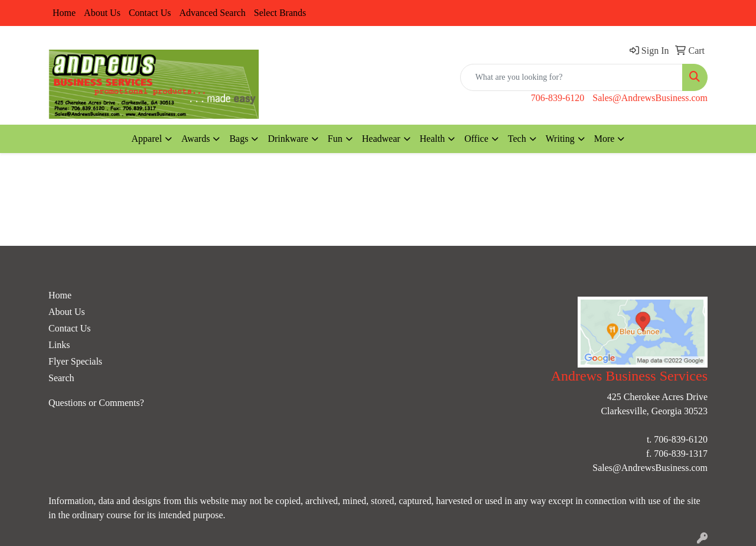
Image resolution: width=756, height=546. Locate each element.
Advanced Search (212, 13)
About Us (102, 13)
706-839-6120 (558, 98)
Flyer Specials (75, 361)
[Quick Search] (571, 77)
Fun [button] (335, 139)
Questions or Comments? (96, 403)
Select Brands (280, 13)
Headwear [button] (381, 139)
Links (59, 345)
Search (61, 378)
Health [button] (433, 139)
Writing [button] (560, 139)
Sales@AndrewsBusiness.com (650, 98)
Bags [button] (239, 139)
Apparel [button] (147, 139)
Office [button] (476, 139)
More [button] (605, 139)
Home (64, 13)
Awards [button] (195, 139)
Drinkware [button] (288, 139)
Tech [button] (517, 139)
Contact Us (150, 13)
